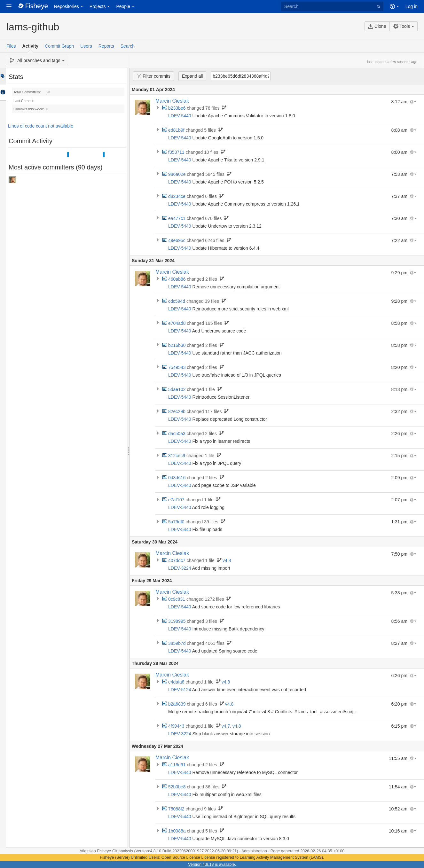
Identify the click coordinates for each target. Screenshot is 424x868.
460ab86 (177, 279)
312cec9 (177, 456)
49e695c (177, 240)
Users (86, 46)
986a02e (177, 174)
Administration (254, 851)
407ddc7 (177, 560)
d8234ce (177, 196)
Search (128, 46)
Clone (377, 26)
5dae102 (177, 389)
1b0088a (177, 831)
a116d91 (177, 765)
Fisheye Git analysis (115, 851)
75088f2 (176, 809)
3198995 (177, 621)
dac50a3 (177, 434)
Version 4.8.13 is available (211, 864)
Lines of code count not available (41, 126)
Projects (98, 6)
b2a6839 (177, 704)
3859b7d (177, 643)
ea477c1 (177, 218)
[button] (9, 6)
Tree (3, 76)
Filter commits (152, 76)
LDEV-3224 (180, 568)
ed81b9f (176, 130)
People (123, 6)
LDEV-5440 (180, 116)
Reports (106, 46)
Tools (402, 26)
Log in (412, 6)
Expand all (192, 76)
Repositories (67, 6)
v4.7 (226, 726)
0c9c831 (177, 599)
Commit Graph (59, 46)
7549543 (177, 367)
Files (11, 46)
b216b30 (177, 345)
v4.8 (227, 560)
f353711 (176, 152)
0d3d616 (177, 478)
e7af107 (176, 500)
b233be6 (177, 108)
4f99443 (176, 726)
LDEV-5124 (180, 690)
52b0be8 (177, 787)
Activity (31, 46)
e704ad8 (177, 323)
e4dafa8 (176, 682)
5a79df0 (176, 522)
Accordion (3, 92)
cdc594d (177, 301)
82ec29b (177, 411)
